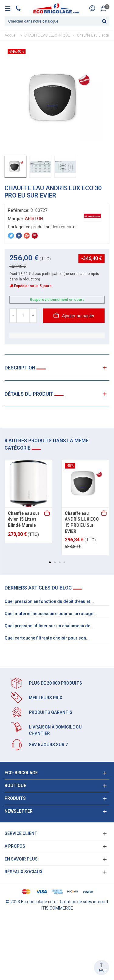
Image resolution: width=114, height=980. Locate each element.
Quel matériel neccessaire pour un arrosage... (51, 614)
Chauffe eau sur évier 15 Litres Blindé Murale (24, 519)
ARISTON (34, 219)
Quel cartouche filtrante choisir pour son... (47, 638)
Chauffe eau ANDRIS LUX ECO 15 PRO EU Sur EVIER (82, 522)
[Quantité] (23, 316)
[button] (50, 562)
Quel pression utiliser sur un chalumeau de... (49, 626)
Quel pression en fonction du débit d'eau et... (49, 601)
